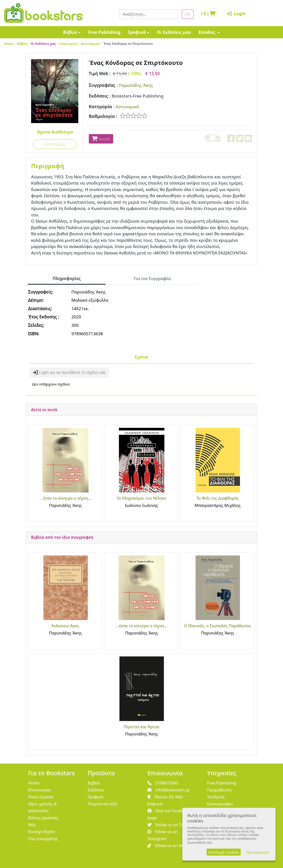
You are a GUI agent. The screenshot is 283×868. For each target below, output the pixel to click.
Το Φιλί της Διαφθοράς (218, 498)
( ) (208, 14)
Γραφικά (137, 32)
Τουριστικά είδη (103, 804)
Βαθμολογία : (103, 116)
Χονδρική (216, 797)
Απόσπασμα (55, 144)
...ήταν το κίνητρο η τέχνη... (65, 498)
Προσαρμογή (258, 852)
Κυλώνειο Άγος (65, 626)
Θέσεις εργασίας (43, 818)
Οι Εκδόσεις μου (174, 32)
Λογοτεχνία (68, 44)
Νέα (32, 825)
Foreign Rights (42, 832)
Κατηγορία (100, 106)
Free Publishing (104, 32)
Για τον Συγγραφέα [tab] (152, 278)
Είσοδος (207, 32)
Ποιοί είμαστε (41, 797)
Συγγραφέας (102, 85)
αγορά (101, 139)
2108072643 (163, 783)
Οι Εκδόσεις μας (43, 44)
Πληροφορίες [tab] (67, 278)
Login (234, 14)
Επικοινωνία (40, 790)
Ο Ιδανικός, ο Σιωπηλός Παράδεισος (218, 626)
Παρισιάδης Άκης (136, 85)
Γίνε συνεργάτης (43, 839)
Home (9, 44)
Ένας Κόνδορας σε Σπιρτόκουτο (128, 44)
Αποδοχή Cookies (224, 852)
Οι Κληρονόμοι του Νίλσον (141, 498)
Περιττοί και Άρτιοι (142, 727)
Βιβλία (70, 32)
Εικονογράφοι (220, 804)
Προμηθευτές (220, 790)
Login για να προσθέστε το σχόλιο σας (69, 372)
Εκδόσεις (98, 96)
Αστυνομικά (90, 44)
